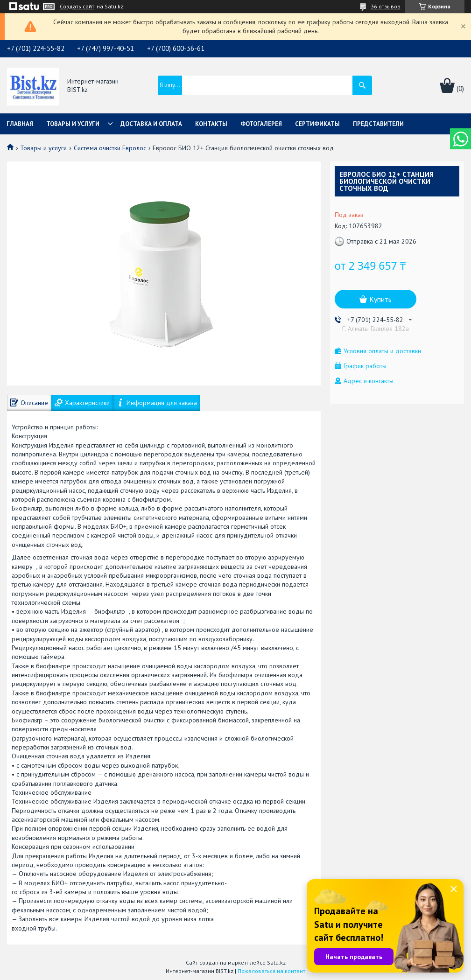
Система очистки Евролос (110, 148)
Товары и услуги (73, 124)
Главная (20, 124)
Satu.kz (276, 962)
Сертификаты (317, 124)
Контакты (211, 124)
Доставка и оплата (151, 124)
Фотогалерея (261, 124)
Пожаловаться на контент (271, 971)
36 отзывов (386, 6)
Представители (378, 124)
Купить (380, 299)
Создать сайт (77, 7)
